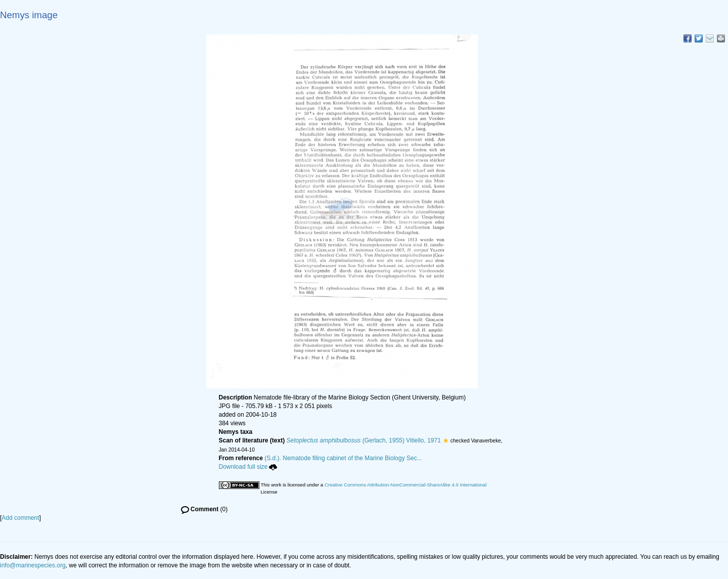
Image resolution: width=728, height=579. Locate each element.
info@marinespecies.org (33, 565)
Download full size (248, 467)
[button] (446, 440)
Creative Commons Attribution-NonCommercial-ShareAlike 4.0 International (405, 485)
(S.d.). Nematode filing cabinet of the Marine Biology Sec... (343, 458)
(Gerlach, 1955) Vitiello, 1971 (364, 440)
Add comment (20, 518)
